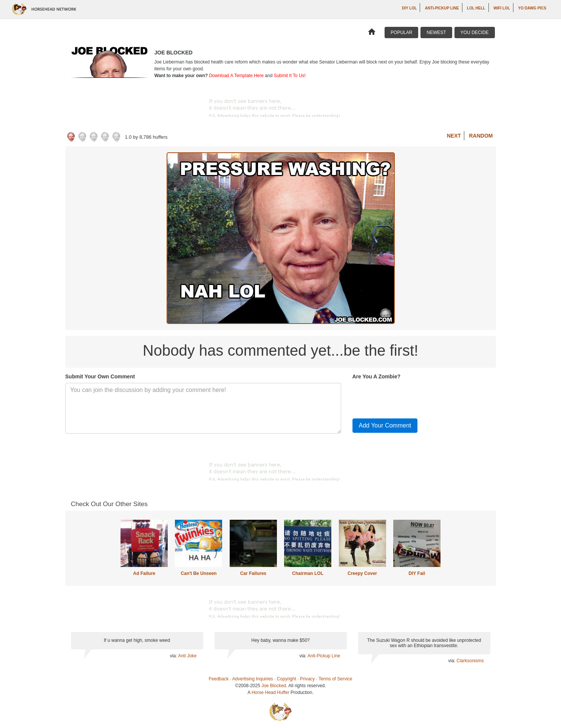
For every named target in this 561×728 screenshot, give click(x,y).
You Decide (475, 33)
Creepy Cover (362, 573)
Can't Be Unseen (199, 573)
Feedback (219, 679)
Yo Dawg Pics (532, 8)
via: (174, 656)
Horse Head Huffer (270, 692)
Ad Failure (144, 573)
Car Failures (253, 573)
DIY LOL (409, 8)
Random (481, 136)
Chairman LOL (308, 573)
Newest (436, 33)
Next (454, 136)
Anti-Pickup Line (442, 8)
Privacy (307, 679)
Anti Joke (187, 656)
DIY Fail (417, 573)
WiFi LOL (502, 8)
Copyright (287, 679)
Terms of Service (335, 679)
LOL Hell (476, 8)
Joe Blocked (274, 686)
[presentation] (410, 398)
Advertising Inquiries (253, 679)
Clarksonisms (470, 661)
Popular (401, 33)
